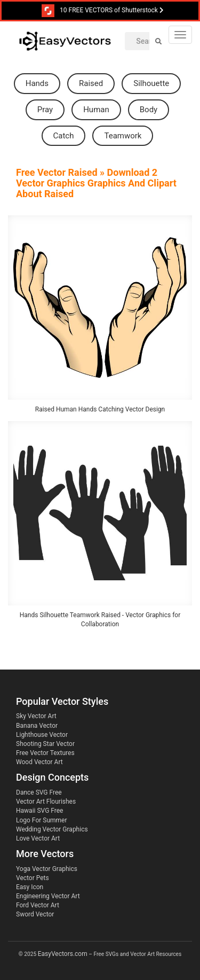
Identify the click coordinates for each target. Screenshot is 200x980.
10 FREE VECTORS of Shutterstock (103, 11)
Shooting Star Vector (45, 744)
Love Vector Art (38, 838)
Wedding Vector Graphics (52, 829)
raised (91, 83)
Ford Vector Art (38, 905)
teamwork (123, 136)
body (149, 110)
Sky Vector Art (36, 716)
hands (37, 83)
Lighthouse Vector (42, 735)
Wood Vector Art (39, 762)
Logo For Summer (41, 820)
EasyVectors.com (63, 954)
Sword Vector (35, 914)
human (96, 110)
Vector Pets (33, 878)
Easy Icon (30, 887)
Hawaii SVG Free (39, 811)
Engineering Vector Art (48, 896)
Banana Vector (37, 726)
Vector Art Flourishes (46, 802)
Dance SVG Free (39, 792)
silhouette (151, 83)
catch (64, 136)
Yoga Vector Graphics (47, 869)
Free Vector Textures (45, 753)
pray (45, 110)
